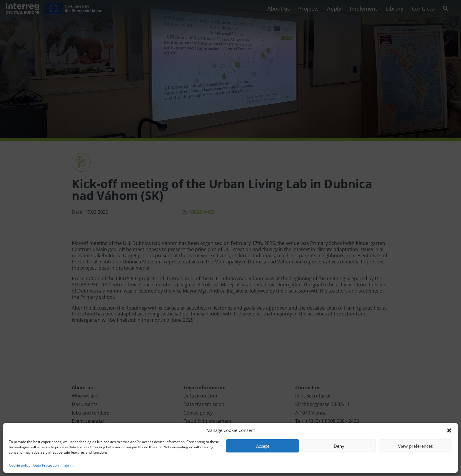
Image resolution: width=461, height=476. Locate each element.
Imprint (68, 465)
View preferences (415, 446)
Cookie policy (20, 465)
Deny (339, 446)
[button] (449, 430)
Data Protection (46, 465)
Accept (263, 446)
